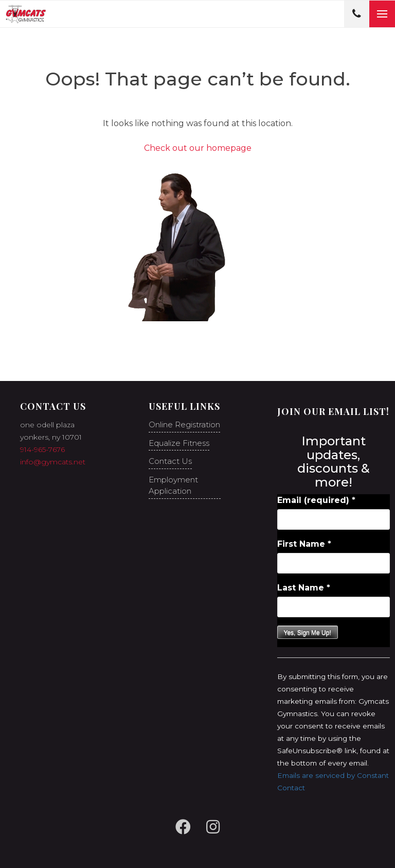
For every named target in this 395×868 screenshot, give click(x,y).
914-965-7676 (42, 449)
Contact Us (170, 461)
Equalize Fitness (179, 443)
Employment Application (173, 485)
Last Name (304, 588)
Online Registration (184, 424)
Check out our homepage (198, 148)
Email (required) (316, 500)
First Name (304, 544)
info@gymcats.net (53, 462)
